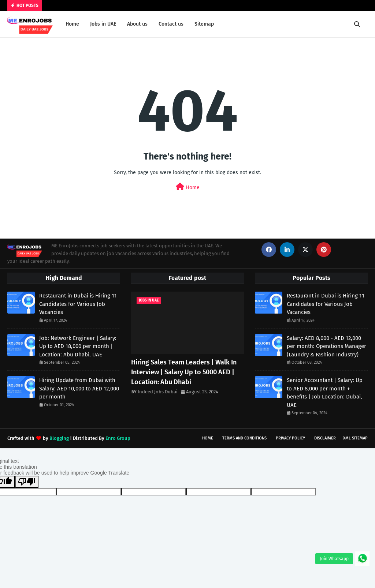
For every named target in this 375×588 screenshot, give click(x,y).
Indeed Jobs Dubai (158, 392)
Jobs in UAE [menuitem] (103, 24)
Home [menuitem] (72, 24)
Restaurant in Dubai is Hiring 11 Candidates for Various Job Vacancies (78, 304)
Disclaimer (325, 438)
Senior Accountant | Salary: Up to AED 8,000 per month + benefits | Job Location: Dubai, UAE (325, 393)
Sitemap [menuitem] (204, 24)
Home (188, 187)
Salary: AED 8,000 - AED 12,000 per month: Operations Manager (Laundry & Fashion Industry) (326, 346)
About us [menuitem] (137, 24)
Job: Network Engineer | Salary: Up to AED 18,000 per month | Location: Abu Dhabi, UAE (78, 346)
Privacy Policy (290, 438)
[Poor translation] (27, 482)
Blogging (59, 438)
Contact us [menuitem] (171, 24)
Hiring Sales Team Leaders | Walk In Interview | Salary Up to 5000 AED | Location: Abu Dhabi (184, 372)
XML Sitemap (355, 438)
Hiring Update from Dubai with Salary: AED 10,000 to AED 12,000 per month (79, 388)
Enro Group (118, 438)
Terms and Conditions (244, 438)
